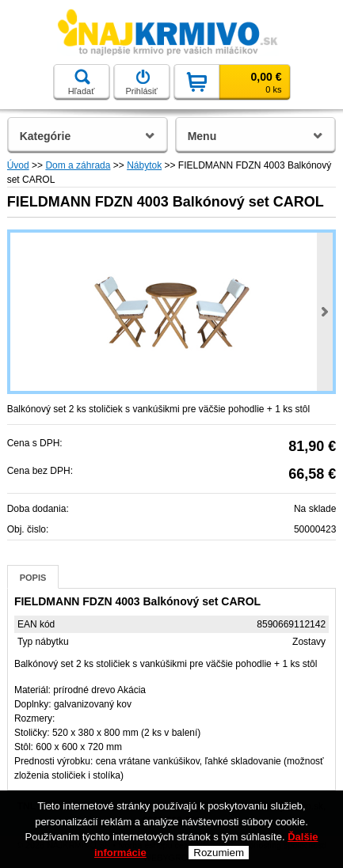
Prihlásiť (141, 82)
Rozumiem (219, 853)
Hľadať (82, 82)
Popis (33, 578)
